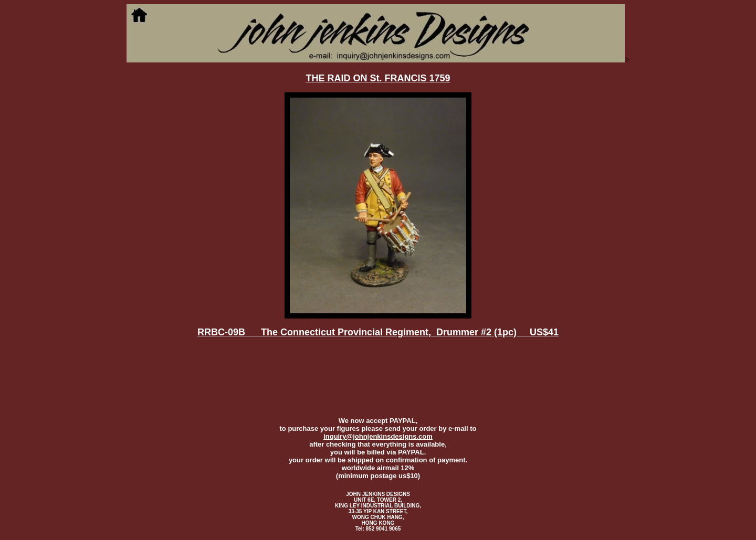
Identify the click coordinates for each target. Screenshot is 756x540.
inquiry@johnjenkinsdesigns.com (378, 436)
